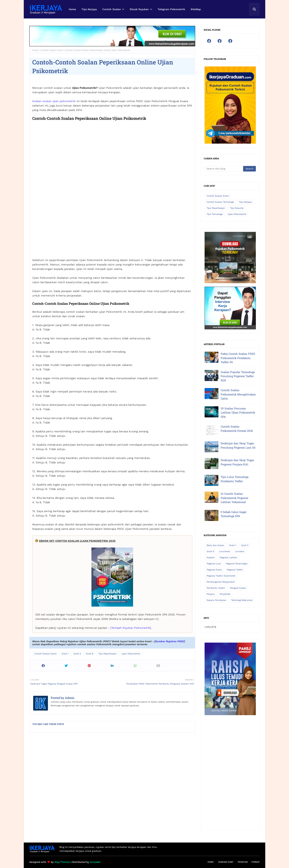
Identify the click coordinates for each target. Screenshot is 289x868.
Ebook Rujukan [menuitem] (139, 9)
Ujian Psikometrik (131, 654)
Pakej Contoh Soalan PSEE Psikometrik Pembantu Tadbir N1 (238, 358)
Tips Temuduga (215, 214)
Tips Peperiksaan (107, 654)
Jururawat (224, 551)
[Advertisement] (230, 771)
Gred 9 (90, 654)
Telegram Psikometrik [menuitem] (171, 9)
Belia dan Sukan (215, 545)
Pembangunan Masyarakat (221, 582)
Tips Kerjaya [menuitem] (89, 9)
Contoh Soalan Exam (52, 50)
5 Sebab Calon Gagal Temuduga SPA (234, 514)
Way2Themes (62, 862)
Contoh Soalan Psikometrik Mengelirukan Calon (238, 394)
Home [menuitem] (72, 9)
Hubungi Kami (226, 862)
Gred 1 (65, 654)
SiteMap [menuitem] (196, 9)
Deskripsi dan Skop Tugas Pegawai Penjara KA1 (237, 462)
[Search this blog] (224, 169)
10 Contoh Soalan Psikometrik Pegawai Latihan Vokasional (234, 498)
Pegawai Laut (214, 564)
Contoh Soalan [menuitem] (112, 9)
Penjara (211, 594)
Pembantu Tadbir (216, 588)
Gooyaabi (95, 862)
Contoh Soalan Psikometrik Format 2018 (237, 429)
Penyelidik (225, 594)
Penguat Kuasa (238, 588)
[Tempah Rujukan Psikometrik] (131, 628)
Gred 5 (77, 654)
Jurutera (240, 551)
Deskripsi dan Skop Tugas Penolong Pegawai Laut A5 (238, 445)
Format (256, 862)
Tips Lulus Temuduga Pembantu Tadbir (235, 479)
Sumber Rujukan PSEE (170, 641)
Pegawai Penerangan (237, 564)
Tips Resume (237, 208)
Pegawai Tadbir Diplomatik (221, 576)
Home (35, 50)
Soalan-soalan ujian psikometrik (54, 101)
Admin (69, 698)
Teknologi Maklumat (242, 600)
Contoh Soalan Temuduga (220, 202)
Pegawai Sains (214, 570)
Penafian (243, 862)
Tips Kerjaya (245, 202)
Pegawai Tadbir (235, 570)
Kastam (211, 557)
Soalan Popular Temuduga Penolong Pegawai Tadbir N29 (238, 376)
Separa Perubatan (216, 600)
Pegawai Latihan (228, 557)
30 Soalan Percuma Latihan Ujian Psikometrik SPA (238, 412)
